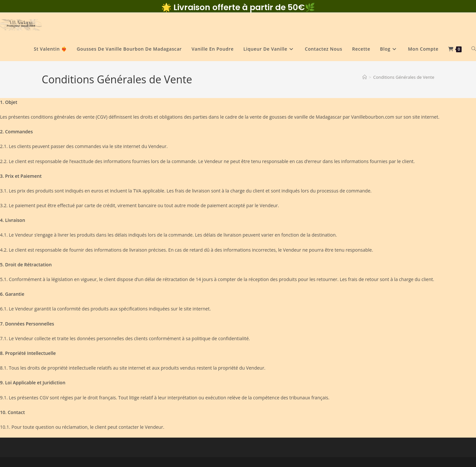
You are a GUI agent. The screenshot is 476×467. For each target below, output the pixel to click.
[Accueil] (365, 77)
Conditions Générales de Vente (404, 77)
